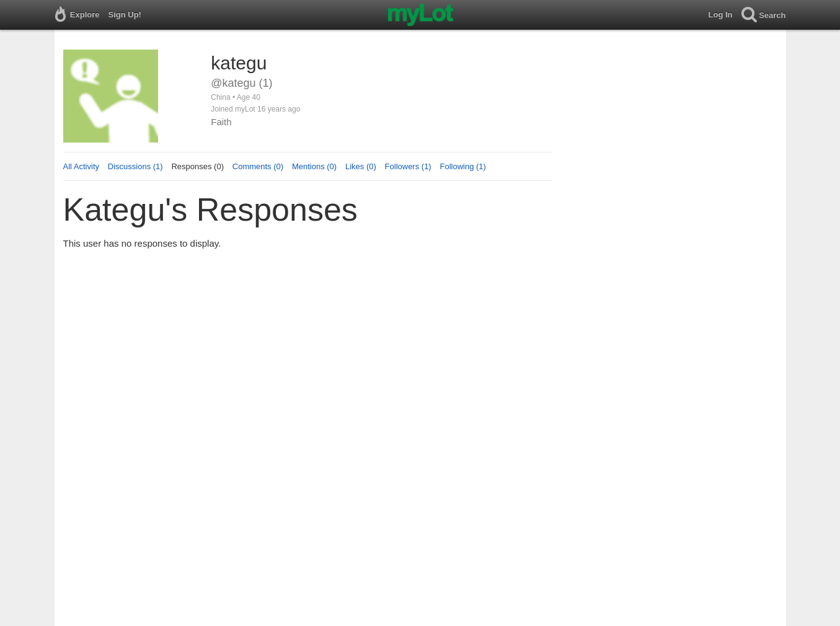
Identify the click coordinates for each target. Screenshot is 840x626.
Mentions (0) (314, 166)
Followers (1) (408, 166)
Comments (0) (258, 166)
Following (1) (462, 166)
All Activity (82, 166)
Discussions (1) (135, 166)
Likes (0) (361, 166)
